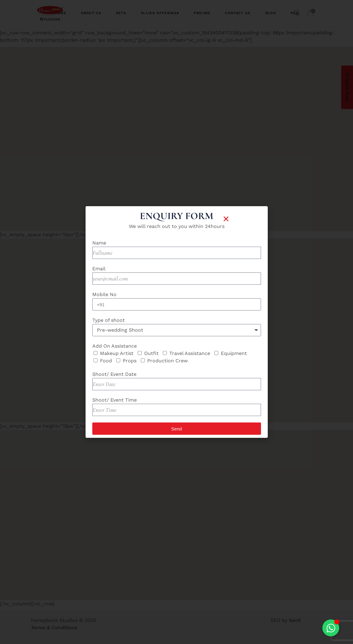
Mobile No (104, 294)
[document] (176, 322)
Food (106, 361)
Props (130, 361)
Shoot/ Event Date (114, 374)
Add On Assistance (115, 346)
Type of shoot (109, 320)
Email (99, 269)
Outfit (151, 353)
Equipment (234, 353)
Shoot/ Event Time (115, 400)
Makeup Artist (117, 353)
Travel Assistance (190, 353)
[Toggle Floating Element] (331, 628)
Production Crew (167, 361)
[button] (226, 219)
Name (99, 243)
